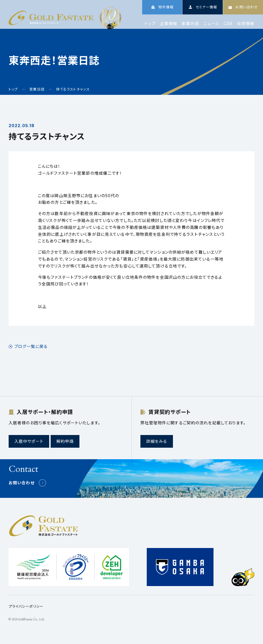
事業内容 (190, 24)
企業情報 (169, 24)
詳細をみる (157, 441)
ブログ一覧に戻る (31, 347)
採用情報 (246, 24)
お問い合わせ (22, 483)
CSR (228, 24)
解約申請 (65, 441)
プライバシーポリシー (26, 606)
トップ (150, 24)
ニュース (211, 24)
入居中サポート (29, 441)
